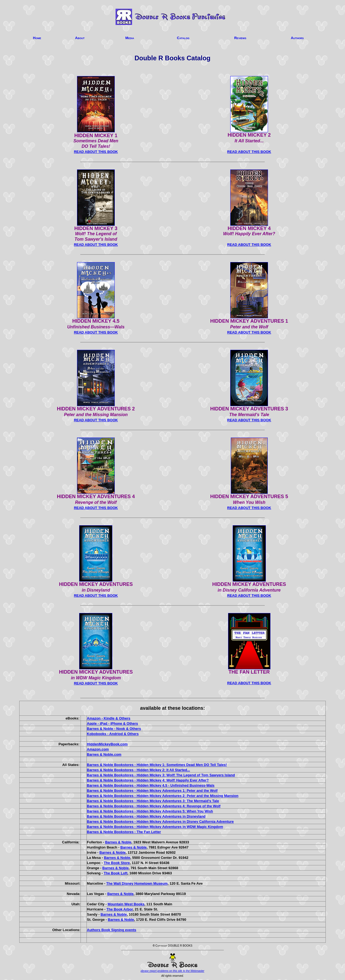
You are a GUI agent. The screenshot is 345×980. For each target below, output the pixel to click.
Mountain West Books (126, 904)
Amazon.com (98, 749)
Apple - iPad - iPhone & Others (112, 723)
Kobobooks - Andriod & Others (113, 734)
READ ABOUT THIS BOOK (96, 152)
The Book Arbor (120, 909)
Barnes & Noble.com (104, 754)
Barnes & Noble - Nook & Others (114, 729)
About (80, 38)
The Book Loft (115, 873)
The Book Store (117, 863)
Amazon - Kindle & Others (108, 718)
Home (37, 38)
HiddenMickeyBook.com (107, 744)
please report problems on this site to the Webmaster (173, 971)
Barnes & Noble (118, 842)
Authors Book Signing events (111, 930)
